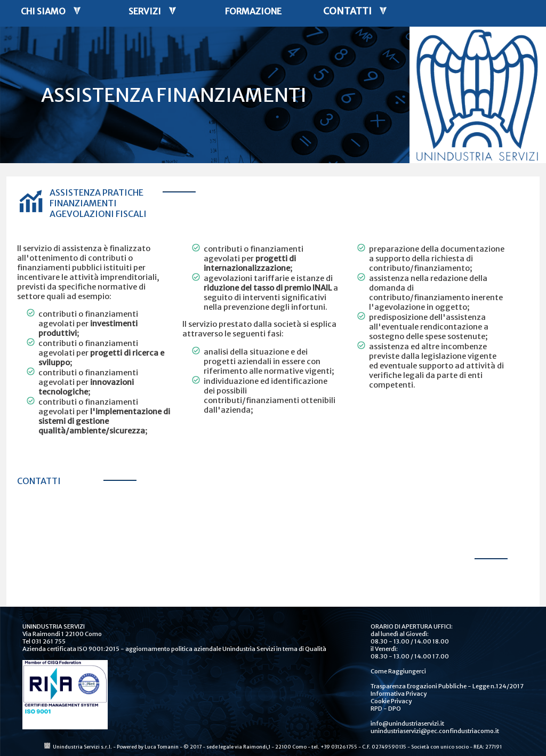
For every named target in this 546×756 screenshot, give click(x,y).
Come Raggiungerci (398, 671)
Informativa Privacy (399, 694)
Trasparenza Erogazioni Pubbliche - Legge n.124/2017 (447, 686)
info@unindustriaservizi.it (407, 723)
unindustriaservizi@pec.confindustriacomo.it (435, 731)
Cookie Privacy (391, 701)
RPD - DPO (386, 709)
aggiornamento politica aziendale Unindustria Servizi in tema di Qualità (226, 649)
